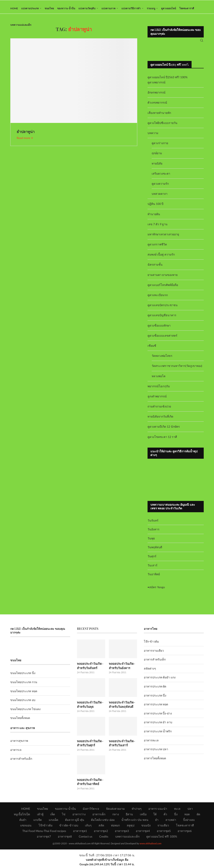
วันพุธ (151, 541)
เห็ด (53, 816)
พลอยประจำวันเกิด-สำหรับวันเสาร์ (121, 745)
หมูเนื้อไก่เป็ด (22, 816)
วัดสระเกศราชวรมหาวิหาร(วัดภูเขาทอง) (177, 369)
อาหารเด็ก (99, 816)
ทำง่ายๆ (137, 810)
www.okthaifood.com (150, 845)
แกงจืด (38, 821)
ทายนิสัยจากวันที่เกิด (160, 419)
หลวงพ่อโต (159, 379)
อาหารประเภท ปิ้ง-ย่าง (158, 716)
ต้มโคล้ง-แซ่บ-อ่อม (103, 821)
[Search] (202, 42)
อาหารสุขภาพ (19, 744)
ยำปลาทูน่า (26, 135)
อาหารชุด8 (65, 838)
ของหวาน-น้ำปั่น (66, 8)
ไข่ (64, 816)
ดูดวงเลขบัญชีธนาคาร (162, 318)
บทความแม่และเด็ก (21, 25)
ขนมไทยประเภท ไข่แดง (25, 712)
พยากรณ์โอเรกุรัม (159, 389)
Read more (25, 141)
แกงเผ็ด (53, 821)
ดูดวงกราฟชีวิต (157, 247)
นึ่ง (176, 816)
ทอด (187, 816)
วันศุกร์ (152, 559)
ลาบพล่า (171, 821)
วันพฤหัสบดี (155, 550)
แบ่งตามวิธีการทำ (131, 8)
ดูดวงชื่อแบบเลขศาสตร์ (162, 338)
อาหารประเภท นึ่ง (155, 698)
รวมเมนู (151, 8)
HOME (14, 8)
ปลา (190, 810)
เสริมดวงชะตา (161, 176)
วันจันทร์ (153, 523)
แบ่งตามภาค (108, 8)
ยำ (157, 821)
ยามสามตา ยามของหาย (163, 278)
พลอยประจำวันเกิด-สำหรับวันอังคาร (121, 669)
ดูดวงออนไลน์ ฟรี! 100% (162, 838)
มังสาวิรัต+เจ (91, 810)
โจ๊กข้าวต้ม (45, 827)
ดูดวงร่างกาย (160, 146)
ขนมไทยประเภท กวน (24, 685)
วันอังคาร (154, 532)
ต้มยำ (23, 821)
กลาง (116, 816)
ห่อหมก (115, 827)
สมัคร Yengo (157, 590)
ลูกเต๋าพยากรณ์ (157, 399)
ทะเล (177, 810)
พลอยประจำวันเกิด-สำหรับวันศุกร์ (90, 745)
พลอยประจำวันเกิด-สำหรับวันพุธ (90, 707)
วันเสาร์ (152, 568)
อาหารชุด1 (80, 832)
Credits (104, 838)
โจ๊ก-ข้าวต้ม (151, 645)
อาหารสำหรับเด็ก (21, 762)
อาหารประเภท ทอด (156, 707)
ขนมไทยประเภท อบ (23, 703)
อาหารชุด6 (185, 832)
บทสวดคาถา (160, 197)
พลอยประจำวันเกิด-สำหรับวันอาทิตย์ (90, 783)
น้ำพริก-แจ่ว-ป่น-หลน (135, 821)
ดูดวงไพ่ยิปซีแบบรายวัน (162, 126)
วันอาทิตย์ (154, 577)
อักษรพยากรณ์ (156, 95)
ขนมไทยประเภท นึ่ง (23, 676)
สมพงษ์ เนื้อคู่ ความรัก (161, 257)
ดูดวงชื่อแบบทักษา (159, 328)
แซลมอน (26, 827)
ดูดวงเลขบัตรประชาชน (163, 308)
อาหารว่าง (79, 816)
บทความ (153, 136)
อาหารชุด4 (143, 832)
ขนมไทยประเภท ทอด (24, 694)
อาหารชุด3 (122, 832)
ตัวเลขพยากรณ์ (157, 106)
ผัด (198, 816)
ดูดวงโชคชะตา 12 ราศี (162, 440)
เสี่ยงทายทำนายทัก (159, 116)
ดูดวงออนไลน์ (169, 8)
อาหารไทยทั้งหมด (155, 761)
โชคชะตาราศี (187, 8)
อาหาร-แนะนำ (158, 810)
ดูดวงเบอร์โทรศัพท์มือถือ (163, 288)
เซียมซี (152, 349)
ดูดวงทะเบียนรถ (158, 298)
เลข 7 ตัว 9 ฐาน (158, 227)
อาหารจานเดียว (154, 653)
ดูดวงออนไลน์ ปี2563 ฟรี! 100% (168, 80)
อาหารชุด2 (101, 832)
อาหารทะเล (151, 743)
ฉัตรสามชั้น (155, 268)
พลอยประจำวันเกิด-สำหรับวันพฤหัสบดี (121, 707)
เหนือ (143, 816)
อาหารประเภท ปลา (156, 752)
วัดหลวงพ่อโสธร (162, 359)
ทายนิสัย (157, 166)
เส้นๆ (88, 827)
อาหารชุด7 (44, 838)
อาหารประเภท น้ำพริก (158, 734)
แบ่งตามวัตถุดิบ (87, 8)
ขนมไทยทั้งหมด (20, 721)
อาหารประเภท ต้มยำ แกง (160, 680)
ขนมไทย (49, 8)
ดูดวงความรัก (160, 187)
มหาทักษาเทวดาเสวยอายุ (163, 237)
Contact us (86, 838)
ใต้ (155, 816)
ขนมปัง (146, 827)
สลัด (101, 827)
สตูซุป (131, 827)
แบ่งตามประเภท (30, 8)
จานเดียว (163, 827)
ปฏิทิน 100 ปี (156, 207)
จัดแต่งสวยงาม (115, 810)
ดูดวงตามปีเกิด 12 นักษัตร (164, 430)
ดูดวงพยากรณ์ (156, 85)
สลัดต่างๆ (150, 671)
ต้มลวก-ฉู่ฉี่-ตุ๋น (74, 821)
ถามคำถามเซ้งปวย (159, 409)
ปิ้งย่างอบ (189, 821)
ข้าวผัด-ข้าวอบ (69, 827)
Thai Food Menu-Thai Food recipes (44, 832)
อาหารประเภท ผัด (155, 689)
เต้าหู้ (40, 816)
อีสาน (129, 816)
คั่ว (165, 816)
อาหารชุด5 (164, 832)
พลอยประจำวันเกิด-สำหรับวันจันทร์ (90, 669)
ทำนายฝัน (154, 217)
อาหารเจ (16, 753)
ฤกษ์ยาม (157, 156)
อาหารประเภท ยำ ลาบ (158, 725)
